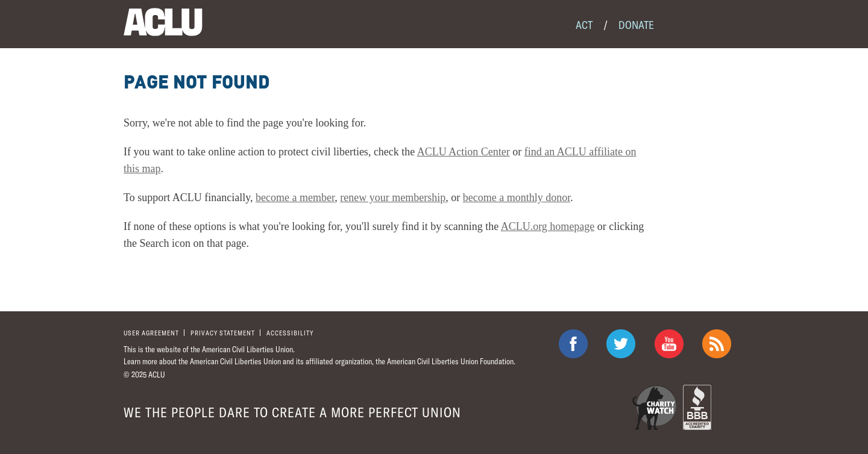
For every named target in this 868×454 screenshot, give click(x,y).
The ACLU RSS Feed (717, 344)
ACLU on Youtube (669, 344)
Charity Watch (654, 407)
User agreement (151, 333)
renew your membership (393, 197)
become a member (295, 197)
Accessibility (290, 333)
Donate (636, 25)
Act (584, 25)
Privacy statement (223, 333)
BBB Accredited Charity (697, 407)
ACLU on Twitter (621, 344)
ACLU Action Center (464, 152)
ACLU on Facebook (573, 344)
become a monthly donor (517, 197)
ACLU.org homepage (548, 226)
